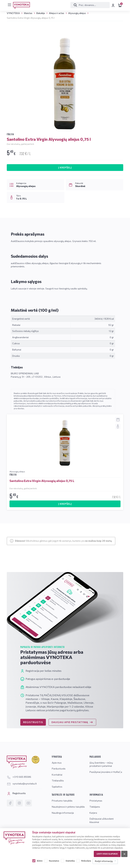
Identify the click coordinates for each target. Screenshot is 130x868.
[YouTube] (28, 803)
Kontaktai (57, 775)
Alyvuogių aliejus (77, 13)
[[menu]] (9, 5)
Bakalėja (41, 13)
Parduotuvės (59, 769)
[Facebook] (10, 803)
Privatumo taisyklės (62, 801)
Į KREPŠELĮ (65, 167)
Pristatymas (96, 801)
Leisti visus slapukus (107, 854)
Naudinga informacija (63, 813)
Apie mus (57, 763)
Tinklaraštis (58, 781)
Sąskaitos (57, 787)
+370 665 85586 (19, 777)
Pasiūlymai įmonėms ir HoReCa (106, 772)
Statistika (70, 861)
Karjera (93, 813)
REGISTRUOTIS (33, 722)
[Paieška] (89, 5)
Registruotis (16, 794)
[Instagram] (19, 803)
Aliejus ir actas (57, 13)
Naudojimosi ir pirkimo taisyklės (68, 807)
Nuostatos (54, 861)
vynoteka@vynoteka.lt (22, 784)
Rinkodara (86, 861)
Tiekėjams (95, 807)
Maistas (28, 13)
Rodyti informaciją (104, 861)
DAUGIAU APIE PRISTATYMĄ (72, 722)
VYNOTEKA (13, 13)
